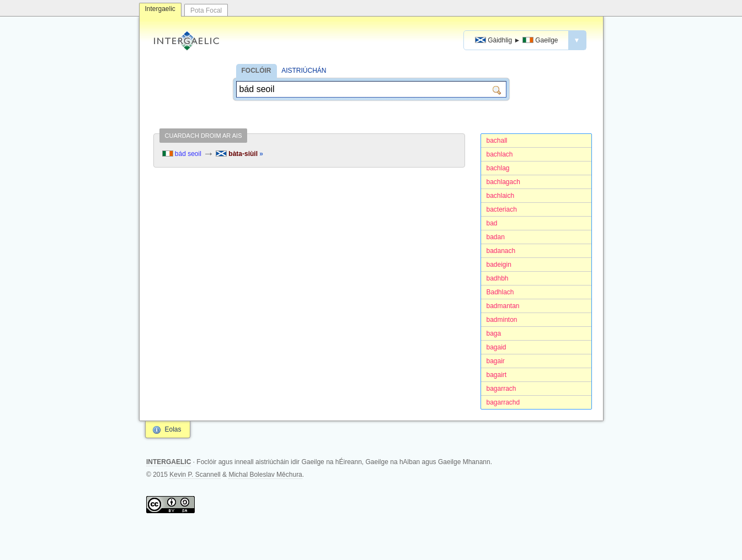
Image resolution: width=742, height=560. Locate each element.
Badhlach (500, 292)
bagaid (497, 347)
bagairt (497, 375)
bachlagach (503, 182)
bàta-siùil (239, 154)
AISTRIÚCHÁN (304, 71)
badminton (502, 320)
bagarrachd (503, 402)
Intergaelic (160, 9)
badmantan (503, 306)
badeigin (499, 265)
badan (496, 237)
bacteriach (502, 209)
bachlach (500, 154)
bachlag (498, 168)
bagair (496, 361)
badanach (501, 251)
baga (494, 333)
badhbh (498, 278)
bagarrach (501, 389)
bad (492, 223)
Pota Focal (206, 10)
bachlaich (501, 196)
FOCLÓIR (257, 71)
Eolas (173, 429)
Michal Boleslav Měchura (265, 475)
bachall (497, 141)
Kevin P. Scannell (195, 475)
